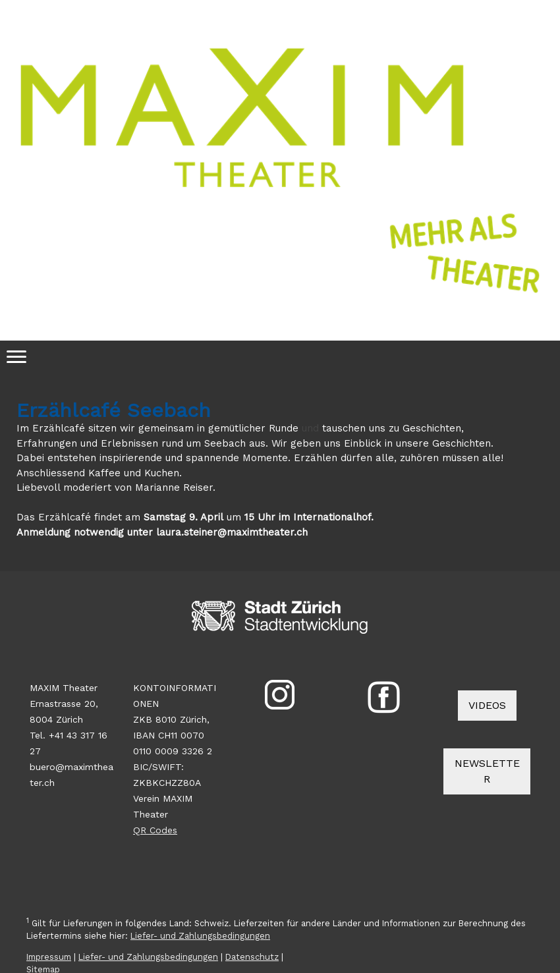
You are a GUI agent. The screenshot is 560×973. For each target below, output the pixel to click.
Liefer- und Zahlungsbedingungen (200, 936)
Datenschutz (252, 957)
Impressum (49, 957)
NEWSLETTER (487, 771)
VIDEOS (487, 705)
